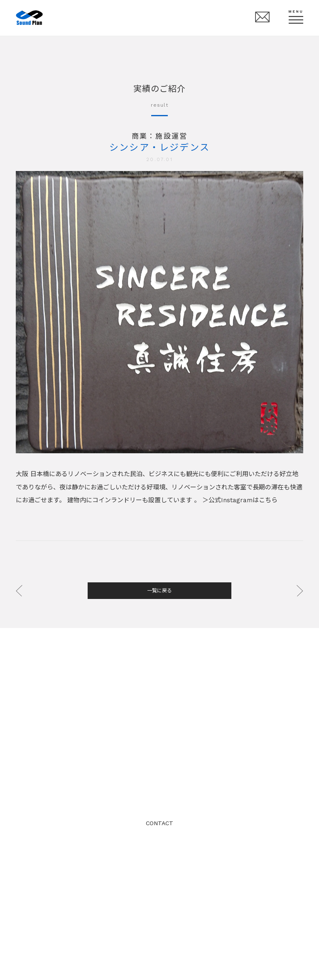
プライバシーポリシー (159, 852)
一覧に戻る (159, 591)
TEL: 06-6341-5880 (159, 789)
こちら (268, 500)
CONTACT (159, 823)
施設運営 (171, 136)
